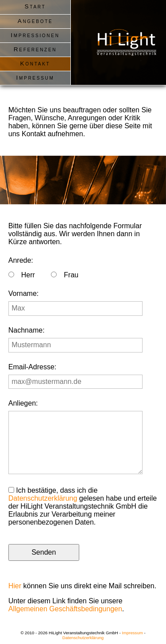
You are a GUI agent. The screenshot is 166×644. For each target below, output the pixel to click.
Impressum (35, 78)
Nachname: (27, 330)
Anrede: (21, 260)
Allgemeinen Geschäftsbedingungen (65, 609)
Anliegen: (23, 403)
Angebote (35, 21)
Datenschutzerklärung (43, 498)
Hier (15, 586)
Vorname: (23, 293)
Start (35, 6)
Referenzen (35, 49)
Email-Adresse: (32, 367)
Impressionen (35, 35)
